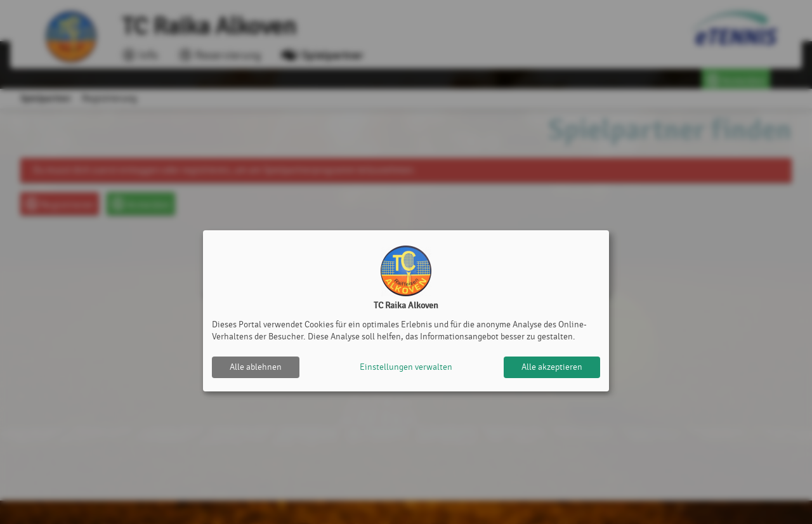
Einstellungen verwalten (406, 367)
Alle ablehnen (256, 367)
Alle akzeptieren (552, 367)
